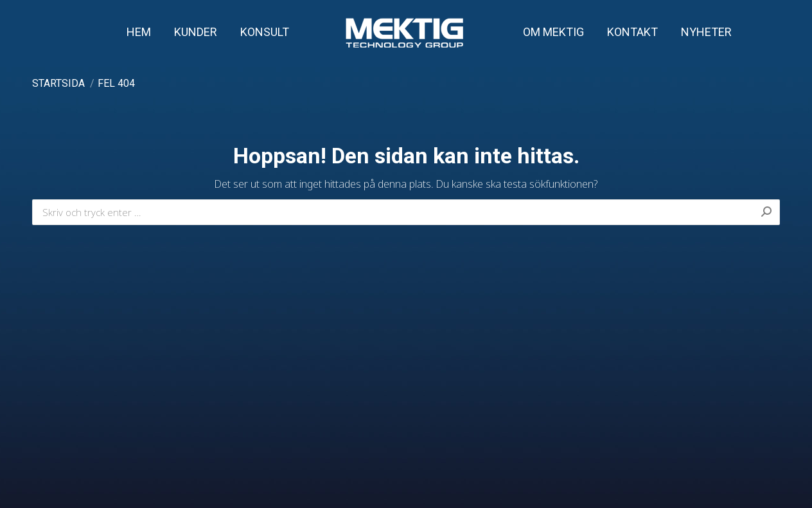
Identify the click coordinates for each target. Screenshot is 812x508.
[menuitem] (139, 32)
